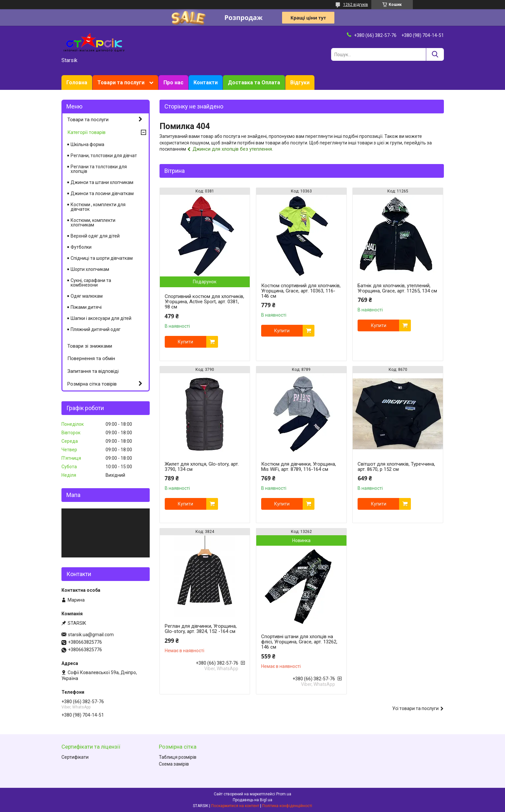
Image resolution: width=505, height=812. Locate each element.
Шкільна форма (87, 144)
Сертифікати (75, 757)
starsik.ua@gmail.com (91, 635)
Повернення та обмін (91, 358)
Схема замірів (174, 764)
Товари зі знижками (90, 346)
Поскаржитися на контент (235, 806)
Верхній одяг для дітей (95, 236)
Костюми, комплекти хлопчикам (93, 223)
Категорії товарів (86, 132)
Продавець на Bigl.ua (252, 800)
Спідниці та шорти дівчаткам (102, 258)
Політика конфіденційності (287, 806)
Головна (77, 83)
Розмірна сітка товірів (92, 384)
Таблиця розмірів (178, 757)
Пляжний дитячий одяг (96, 329)
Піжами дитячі (86, 307)
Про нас (173, 83)
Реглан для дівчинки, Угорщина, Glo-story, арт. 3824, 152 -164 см (201, 629)
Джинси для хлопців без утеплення (232, 149)
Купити (185, 342)
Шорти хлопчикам (90, 269)
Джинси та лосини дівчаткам (102, 193)
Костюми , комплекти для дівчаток (98, 207)
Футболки (81, 247)
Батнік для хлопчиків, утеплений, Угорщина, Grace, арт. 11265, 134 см (397, 288)
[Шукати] (435, 54)
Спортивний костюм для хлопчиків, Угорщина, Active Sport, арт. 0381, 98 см (204, 302)
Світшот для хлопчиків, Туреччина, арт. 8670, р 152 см (396, 467)
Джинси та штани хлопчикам (102, 182)
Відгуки (300, 83)
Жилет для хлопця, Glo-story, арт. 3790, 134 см (202, 467)
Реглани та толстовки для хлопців (99, 169)
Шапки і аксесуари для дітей (101, 318)
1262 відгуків (356, 5)
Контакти (206, 83)
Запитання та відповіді (93, 371)
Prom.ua (284, 794)
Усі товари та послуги (415, 708)
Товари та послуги (121, 83)
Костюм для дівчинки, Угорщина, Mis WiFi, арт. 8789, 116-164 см (299, 467)
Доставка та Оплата (254, 83)
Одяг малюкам (87, 296)
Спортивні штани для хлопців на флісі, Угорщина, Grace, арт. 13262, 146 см (299, 642)
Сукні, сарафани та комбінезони (91, 283)
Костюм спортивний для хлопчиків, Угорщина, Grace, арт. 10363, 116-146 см (301, 291)
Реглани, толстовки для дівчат (104, 156)
